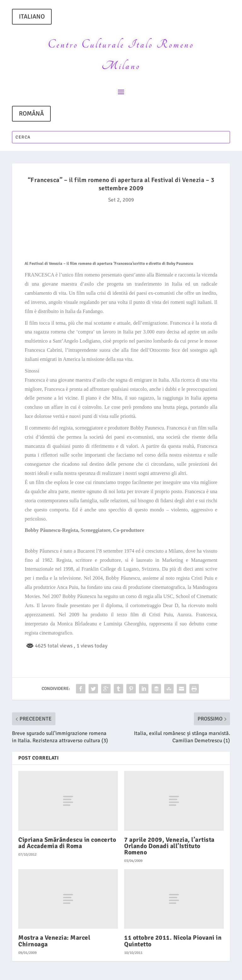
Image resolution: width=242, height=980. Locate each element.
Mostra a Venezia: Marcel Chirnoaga (54, 941)
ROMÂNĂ (31, 114)
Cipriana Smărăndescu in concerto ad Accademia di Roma (67, 843)
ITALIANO (32, 17)
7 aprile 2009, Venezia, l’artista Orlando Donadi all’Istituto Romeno (169, 846)
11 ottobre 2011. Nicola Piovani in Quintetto (173, 941)
